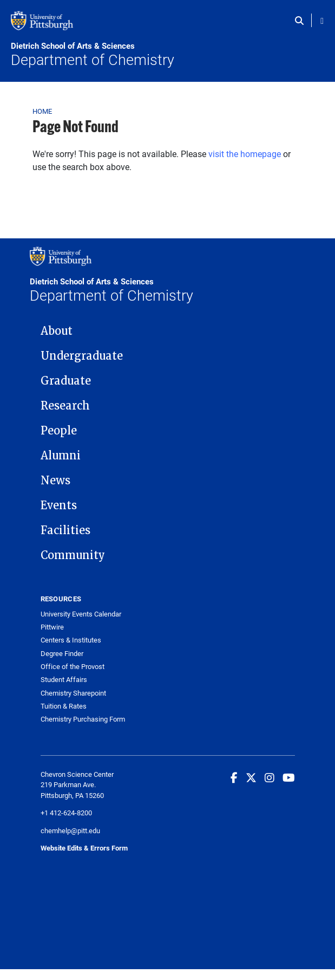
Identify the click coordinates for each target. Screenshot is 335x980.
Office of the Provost (73, 667)
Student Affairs (64, 680)
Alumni (61, 456)
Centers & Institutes (71, 640)
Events (59, 505)
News (55, 481)
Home (42, 111)
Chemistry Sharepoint (73, 693)
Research (65, 406)
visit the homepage (245, 154)
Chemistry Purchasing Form (83, 719)
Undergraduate (82, 356)
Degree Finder (62, 654)
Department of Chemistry (167, 55)
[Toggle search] (302, 21)
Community (73, 555)
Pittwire (52, 627)
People (59, 431)
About (57, 331)
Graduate (66, 381)
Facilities (65, 530)
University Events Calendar (81, 614)
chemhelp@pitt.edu (70, 830)
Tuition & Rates (64, 706)
